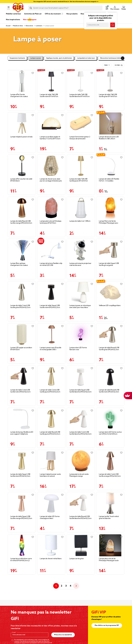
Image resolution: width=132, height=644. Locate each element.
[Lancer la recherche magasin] (113, 25)
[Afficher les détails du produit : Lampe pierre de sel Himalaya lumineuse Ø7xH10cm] (51, 208)
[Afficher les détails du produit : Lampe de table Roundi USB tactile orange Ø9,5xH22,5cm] (22, 208)
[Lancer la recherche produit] (31, 8)
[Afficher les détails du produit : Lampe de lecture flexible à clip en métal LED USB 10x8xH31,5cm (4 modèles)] (51, 250)
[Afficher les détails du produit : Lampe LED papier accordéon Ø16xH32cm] (22, 334)
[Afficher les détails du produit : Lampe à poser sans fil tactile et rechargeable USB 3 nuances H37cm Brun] (51, 334)
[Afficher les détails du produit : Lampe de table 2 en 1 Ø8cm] (81, 208)
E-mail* (14, 632)
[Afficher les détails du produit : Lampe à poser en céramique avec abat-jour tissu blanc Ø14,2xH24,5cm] (81, 292)
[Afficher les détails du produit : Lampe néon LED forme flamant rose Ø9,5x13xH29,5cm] (81, 334)
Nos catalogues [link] (30, 20)
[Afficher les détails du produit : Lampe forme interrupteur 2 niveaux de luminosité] (81, 123)
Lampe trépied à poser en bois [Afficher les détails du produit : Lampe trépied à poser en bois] (21, 137)
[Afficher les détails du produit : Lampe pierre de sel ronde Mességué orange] (81, 461)
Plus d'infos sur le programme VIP (107, 625)
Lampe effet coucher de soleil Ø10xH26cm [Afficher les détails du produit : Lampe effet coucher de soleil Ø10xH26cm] (21, 180)
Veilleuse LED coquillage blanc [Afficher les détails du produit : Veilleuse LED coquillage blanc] (110, 306)
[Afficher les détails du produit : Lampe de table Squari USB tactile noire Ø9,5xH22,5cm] (51, 292)
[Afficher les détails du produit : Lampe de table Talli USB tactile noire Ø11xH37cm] (51, 81)
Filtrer (119, 65)
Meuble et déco (18, 26)
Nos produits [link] (72, 14)
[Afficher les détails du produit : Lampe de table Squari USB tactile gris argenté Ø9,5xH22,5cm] (110, 250)
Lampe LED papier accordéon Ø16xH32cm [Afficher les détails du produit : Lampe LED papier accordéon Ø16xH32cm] (21, 349)
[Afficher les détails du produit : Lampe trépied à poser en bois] (22, 123)
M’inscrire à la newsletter (63, 635)
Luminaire (39, 26)
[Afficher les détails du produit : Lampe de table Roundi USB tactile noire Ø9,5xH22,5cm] (110, 377)
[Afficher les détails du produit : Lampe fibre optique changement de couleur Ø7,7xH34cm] (22, 250)
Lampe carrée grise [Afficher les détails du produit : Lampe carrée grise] (76, 559)
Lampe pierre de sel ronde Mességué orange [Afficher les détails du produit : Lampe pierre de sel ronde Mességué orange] (79, 475)
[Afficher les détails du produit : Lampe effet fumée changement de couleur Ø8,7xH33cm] (22, 81)
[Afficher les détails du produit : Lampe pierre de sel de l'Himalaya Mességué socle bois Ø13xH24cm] (110, 545)
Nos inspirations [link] (13, 20)
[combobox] (65, 8)
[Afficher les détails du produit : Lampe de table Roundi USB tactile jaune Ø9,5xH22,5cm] (51, 419)
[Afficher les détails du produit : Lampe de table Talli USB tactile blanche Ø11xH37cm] (81, 81)
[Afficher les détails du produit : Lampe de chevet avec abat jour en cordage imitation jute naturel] (51, 166)
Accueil (8, 26)
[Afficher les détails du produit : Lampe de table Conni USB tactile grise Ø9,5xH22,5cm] (22, 292)
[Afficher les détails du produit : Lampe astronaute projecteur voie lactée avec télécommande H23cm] (81, 250)
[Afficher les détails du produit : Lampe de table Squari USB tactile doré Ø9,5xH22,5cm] (22, 461)
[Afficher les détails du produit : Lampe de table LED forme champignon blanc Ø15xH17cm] (51, 503)
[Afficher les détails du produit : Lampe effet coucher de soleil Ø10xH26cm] (22, 166)
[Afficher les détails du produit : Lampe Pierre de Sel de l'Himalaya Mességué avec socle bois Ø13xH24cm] (110, 208)
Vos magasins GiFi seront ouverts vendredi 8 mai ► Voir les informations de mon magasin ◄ (66, 2)
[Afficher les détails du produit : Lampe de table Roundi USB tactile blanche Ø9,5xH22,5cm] (81, 503)
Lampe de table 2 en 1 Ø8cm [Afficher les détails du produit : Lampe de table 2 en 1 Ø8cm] (80, 221)
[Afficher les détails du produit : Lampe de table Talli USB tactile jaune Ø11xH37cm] (81, 166)
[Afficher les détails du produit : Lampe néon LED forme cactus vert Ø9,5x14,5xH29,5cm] (110, 419)
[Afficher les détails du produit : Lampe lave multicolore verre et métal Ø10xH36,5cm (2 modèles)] (22, 545)
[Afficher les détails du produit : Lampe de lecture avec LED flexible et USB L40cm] (110, 123)
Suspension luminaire (17, 58)
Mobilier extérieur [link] (14, 14)
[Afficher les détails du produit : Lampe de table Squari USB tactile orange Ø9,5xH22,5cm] (22, 503)
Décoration (29, 26)
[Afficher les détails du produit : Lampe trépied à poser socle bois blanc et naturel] (51, 461)
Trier (106, 65)
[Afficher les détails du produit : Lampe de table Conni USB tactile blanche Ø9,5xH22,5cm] (81, 419)
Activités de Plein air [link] (33, 14)
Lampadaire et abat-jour (86, 58)
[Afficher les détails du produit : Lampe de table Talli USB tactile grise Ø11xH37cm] (110, 81)
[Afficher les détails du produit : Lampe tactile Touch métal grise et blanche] (110, 503)
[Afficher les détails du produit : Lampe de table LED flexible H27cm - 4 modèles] (110, 166)
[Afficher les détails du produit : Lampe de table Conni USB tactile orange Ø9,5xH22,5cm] (110, 461)
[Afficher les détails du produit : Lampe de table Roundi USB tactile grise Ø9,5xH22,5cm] (110, 334)
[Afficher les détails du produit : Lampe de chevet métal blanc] (51, 545)
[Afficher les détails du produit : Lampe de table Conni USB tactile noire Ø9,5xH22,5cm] (22, 377)
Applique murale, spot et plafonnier (59, 58)
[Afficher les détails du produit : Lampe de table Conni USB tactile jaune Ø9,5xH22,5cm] (51, 377)
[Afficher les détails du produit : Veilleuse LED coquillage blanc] (110, 292)
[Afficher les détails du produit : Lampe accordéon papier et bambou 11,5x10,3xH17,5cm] (51, 123)
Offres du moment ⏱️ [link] (54, 14)
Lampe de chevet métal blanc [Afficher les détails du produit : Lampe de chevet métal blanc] (51, 559)
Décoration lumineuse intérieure (112, 58)
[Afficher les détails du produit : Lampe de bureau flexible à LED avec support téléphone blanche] (22, 419)
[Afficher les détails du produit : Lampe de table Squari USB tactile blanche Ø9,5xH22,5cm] (81, 377)
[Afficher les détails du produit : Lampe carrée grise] (81, 545)
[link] (72, 17)
